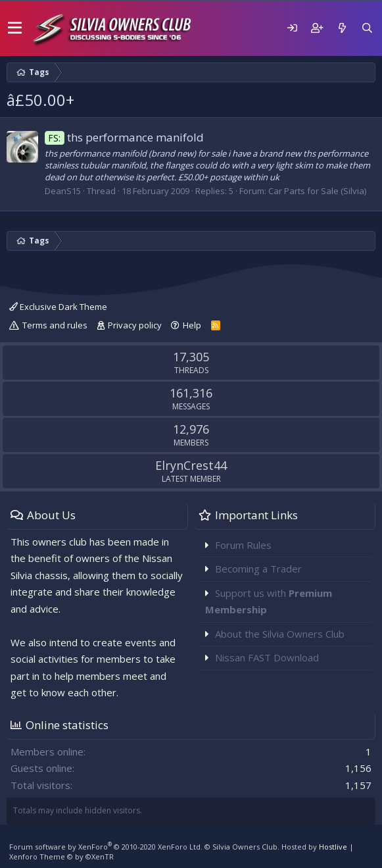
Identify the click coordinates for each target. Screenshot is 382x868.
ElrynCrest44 (191, 465)
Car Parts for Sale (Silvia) (317, 191)
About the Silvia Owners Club (280, 634)
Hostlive (333, 847)
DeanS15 (63, 191)
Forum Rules (243, 545)
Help (192, 325)
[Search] (367, 28)
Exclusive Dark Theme (58, 307)
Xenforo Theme (61, 856)
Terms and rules (55, 325)
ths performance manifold (124, 137)
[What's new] (342, 28)
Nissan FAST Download (267, 657)
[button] (15, 28)
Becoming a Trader (258, 569)
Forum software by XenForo (106, 847)
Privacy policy (135, 325)
